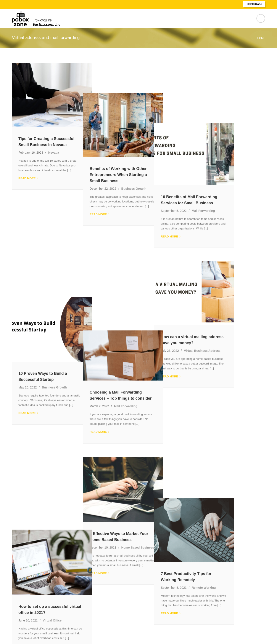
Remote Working (234, 417)
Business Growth (149, 159)
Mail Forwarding (234, 151)
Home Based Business (153, 412)
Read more (28, 178)
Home (261, 38)
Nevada (54, 153)
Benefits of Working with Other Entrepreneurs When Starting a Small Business (134, 145)
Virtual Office (52, 421)
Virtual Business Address (233, 284)
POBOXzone (254, 4)
